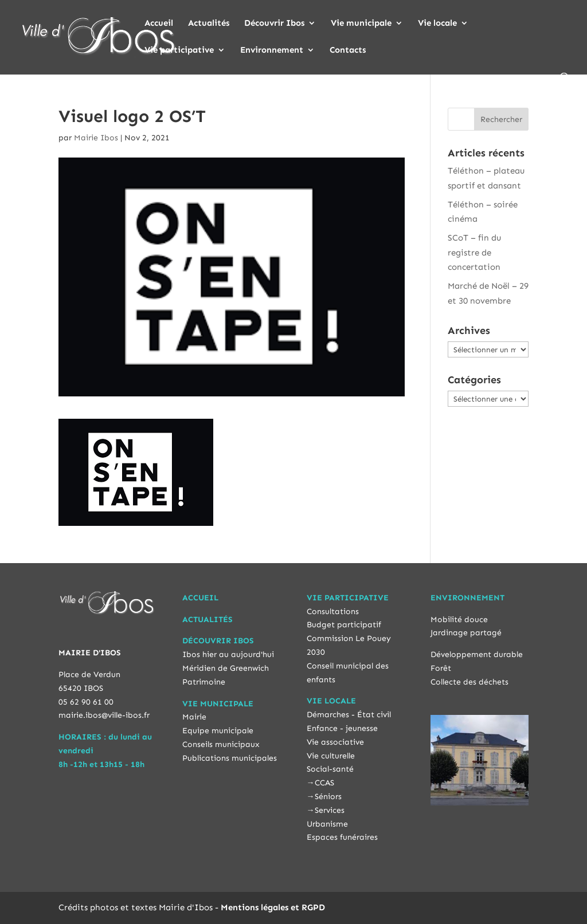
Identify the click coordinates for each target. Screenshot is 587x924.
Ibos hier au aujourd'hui (228, 654)
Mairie (194, 717)
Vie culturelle (331, 756)
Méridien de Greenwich (226, 668)
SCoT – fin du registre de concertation (474, 252)
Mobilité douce (459, 620)
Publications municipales (230, 758)
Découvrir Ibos (274, 23)
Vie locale (437, 23)
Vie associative (335, 742)
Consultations (333, 612)
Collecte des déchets (469, 682)
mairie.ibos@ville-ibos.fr (104, 715)
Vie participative (179, 50)
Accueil (159, 23)
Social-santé (330, 769)
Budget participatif (344, 625)
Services (330, 810)
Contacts (348, 50)
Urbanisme (327, 824)
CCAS (324, 783)
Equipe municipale (218, 731)
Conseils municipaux (221, 744)
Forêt (441, 668)
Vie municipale (361, 23)
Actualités (209, 23)
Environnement (272, 50)
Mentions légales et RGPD (273, 907)
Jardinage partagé (466, 633)
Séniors (328, 797)
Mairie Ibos (96, 138)
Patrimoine (204, 682)
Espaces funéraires (342, 837)
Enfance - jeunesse (342, 728)
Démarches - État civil (349, 715)
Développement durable (477, 654)
